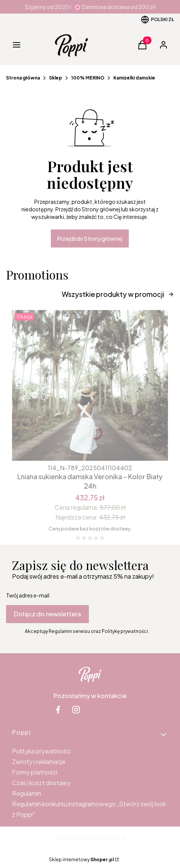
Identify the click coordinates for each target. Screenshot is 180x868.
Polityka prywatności (41, 751)
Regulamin (27, 793)
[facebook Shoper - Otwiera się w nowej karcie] (58, 710)
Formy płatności (35, 772)
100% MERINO (88, 78)
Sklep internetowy (81, 860)
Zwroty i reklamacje (39, 762)
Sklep (56, 78)
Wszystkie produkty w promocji (118, 294)
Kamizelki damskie (134, 78)
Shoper (111, 838)
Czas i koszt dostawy (41, 783)
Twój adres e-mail (28, 595)
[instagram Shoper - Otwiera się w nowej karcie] (76, 710)
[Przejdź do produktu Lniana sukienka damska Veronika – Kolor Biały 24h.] (90, 385)
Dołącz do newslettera (47, 614)
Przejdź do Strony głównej (90, 238)
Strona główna (23, 78)
